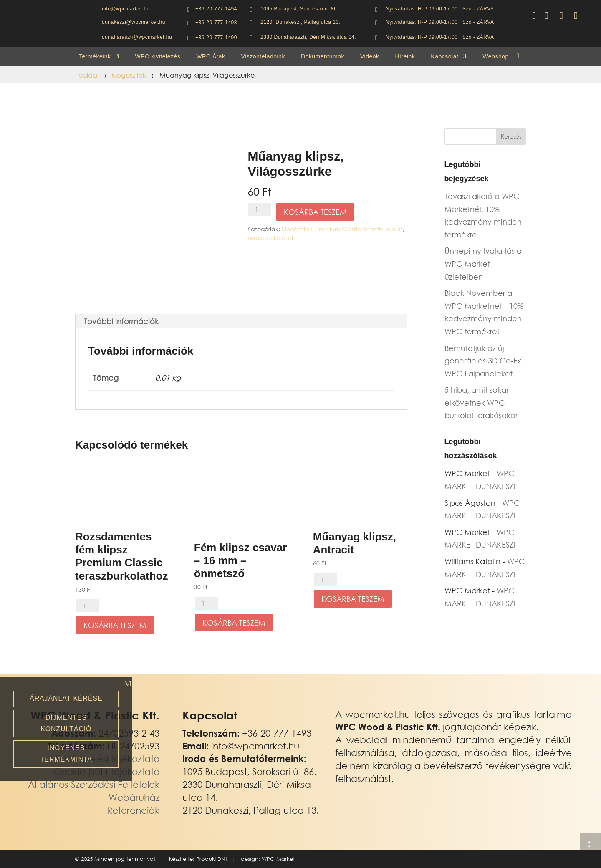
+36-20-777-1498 (216, 23)
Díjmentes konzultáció (66, 723)
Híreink (405, 56)
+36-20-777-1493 (277, 733)
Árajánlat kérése (66, 698)
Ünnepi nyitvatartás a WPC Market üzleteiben (483, 264)
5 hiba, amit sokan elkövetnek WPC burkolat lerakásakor (481, 402)
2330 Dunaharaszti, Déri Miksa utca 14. (308, 37)
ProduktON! (212, 859)
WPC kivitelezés (158, 56)
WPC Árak (211, 56)
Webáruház (134, 797)
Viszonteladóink (263, 56)
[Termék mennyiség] (260, 209)
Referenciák (133, 810)
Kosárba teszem (315, 212)
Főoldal (87, 75)
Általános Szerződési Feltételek (94, 784)
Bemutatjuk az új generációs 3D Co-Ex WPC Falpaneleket (483, 361)
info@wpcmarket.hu (255, 746)
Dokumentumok (323, 56)
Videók (370, 56)
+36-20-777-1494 (216, 9)
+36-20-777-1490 (216, 38)
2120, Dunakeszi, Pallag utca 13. (300, 22)
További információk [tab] (121, 321)
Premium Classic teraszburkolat (359, 229)
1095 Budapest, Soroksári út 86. (299, 9)
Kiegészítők (129, 75)
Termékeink (95, 56)
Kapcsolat (444, 56)
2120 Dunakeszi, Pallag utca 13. (251, 810)
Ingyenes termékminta (66, 754)
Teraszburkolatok (271, 238)
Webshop (495, 56)
